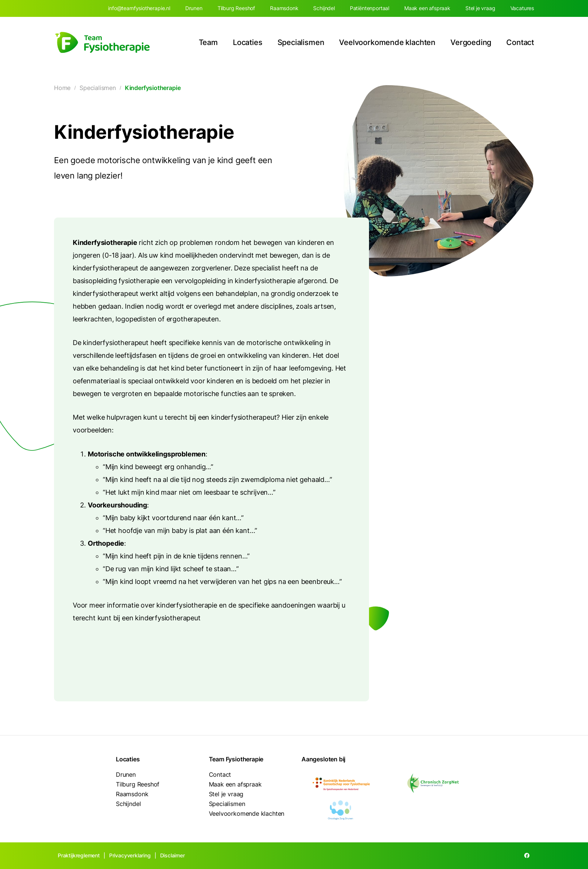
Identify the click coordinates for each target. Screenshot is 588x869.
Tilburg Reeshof (236, 8)
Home (62, 88)
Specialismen (301, 42)
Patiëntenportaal (370, 8)
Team (208, 42)
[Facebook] (527, 856)
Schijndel (324, 8)
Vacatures (522, 8)
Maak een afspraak (427, 8)
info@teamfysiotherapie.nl (139, 8)
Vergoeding (471, 42)
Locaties (248, 42)
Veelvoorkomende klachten (387, 42)
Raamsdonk (284, 8)
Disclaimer (172, 855)
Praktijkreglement (79, 855)
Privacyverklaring (130, 855)
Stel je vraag (480, 8)
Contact (520, 42)
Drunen (194, 8)
